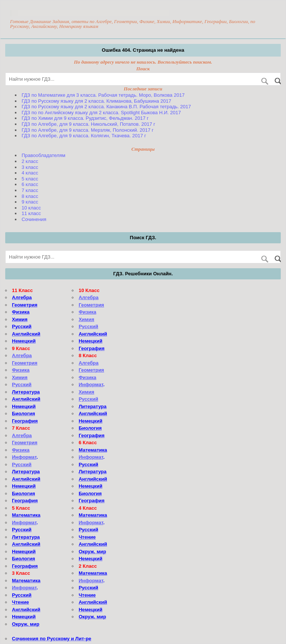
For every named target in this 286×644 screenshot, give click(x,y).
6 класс (30, 184)
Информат (24, 457)
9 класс (30, 202)
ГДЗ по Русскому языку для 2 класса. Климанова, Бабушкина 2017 (96, 101)
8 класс (30, 196)
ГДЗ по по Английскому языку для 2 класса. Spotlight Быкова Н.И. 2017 (101, 113)
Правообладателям (43, 155)
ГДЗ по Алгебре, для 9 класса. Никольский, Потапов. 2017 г (88, 124)
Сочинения (34, 219)
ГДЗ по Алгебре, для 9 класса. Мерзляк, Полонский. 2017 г (88, 130)
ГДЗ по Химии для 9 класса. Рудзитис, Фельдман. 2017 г (85, 118)
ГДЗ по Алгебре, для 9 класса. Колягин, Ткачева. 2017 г (84, 136)
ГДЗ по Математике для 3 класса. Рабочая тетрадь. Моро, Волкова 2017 (103, 95)
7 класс (30, 190)
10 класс (31, 208)
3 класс (30, 167)
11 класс (31, 213)
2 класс (30, 161)
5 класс (30, 179)
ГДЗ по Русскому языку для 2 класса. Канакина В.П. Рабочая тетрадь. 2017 (106, 107)
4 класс (30, 173)
